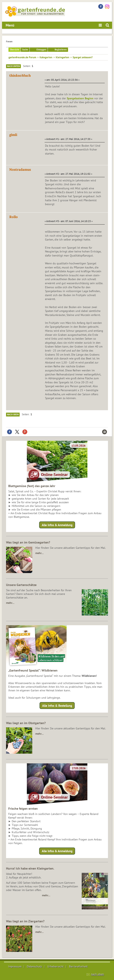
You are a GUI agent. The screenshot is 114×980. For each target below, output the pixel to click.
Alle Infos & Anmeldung (57, 525)
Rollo (14, 217)
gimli (13, 135)
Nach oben (13, 414)
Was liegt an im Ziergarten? (25, 921)
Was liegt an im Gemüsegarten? (28, 542)
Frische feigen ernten (23, 808)
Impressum (15, 966)
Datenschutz (34, 966)
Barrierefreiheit (78, 966)
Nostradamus (20, 170)
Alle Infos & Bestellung (57, 706)
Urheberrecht (55, 966)
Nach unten (13, 66)
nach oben (97, 974)
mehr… (39, 553)
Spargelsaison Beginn (80, 98)
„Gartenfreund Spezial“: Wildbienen (33, 670)
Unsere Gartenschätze (21, 585)
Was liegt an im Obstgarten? (26, 723)
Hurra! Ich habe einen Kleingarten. (30, 868)
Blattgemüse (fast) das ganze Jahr (32, 486)
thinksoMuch (20, 75)
